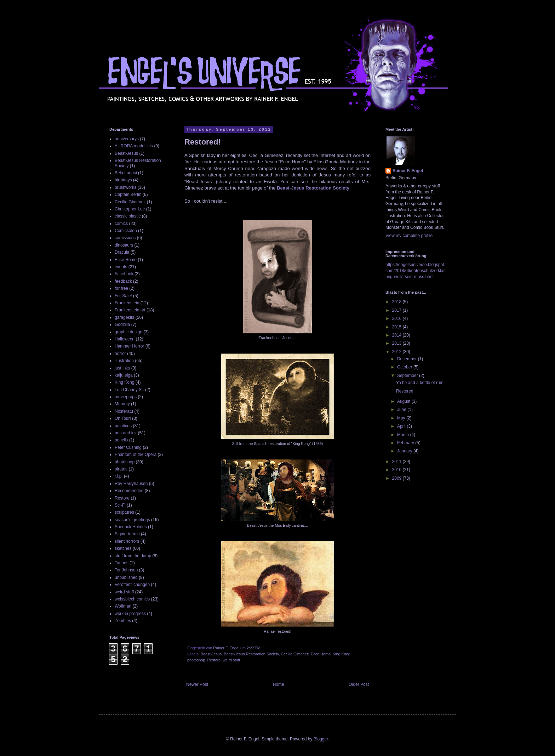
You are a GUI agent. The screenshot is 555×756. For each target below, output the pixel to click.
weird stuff (231, 660)
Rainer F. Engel (408, 171)
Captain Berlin (128, 194)
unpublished (126, 577)
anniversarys (127, 139)
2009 (397, 478)
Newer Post (197, 684)
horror (120, 354)
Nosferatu (124, 411)
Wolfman (123, 606)
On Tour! (123, 418)
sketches (123, 548)
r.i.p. (119, 476)
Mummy (122, 404)
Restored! (405, 391)
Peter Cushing (128, 447)
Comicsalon (126, 231)
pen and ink (126, 433)
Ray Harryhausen (131, 484)
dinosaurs (124, 245)
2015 (397, 327)
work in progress (130, 614)
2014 (397, 335)
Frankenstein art (130, 310)
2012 (397, 352)
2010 (397, 470)
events (121, 267)
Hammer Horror (129, 346)
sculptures (124, 512)
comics (121, 224)
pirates (121, 469)
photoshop (196, 660)
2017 (397, 310)
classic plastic (128, 216)
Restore (214, 660)
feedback (123, 281)
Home (279, 684)
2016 (397, 318)
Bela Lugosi (126, 173)
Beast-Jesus (211, 654)
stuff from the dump (133, 556)
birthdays (123, 180)
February (406, 443)
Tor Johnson (126, 570)
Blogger (321, 739)
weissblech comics (132, 599)
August (404, 401)
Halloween (125, 339)
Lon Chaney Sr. (129, 390)
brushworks (125, 187)
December (408, 359)
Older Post (359, 684)
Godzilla (122, 325)
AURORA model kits (134, 146)
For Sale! (123, 296)
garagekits (124, 317)
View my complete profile (409, 236)
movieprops (126, 397)
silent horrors (127, 541)
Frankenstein (127, 303)
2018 (397, 302)
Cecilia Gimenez (295, 654)
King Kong (342, 654)
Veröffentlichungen (132, 585)
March (404, 435)
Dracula (122, 252)
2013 (397, 343)
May (402, 418)
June (402, 410)
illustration (124, 361)
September (408, 376)
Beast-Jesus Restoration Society (313, 188)
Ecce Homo (321, 654)
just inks (122, 368)
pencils (121, 440)
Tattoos (122, 563)
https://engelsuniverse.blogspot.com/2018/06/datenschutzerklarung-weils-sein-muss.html (415, 271)
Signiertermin (127, 534)
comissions (125, 238)
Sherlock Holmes (131, 527)
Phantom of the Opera (136, 455)
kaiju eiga (124, 375)
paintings (123, 426)
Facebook (124, 274)
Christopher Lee (130, 209)
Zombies (123, 621)
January (405, 451)
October (405, 367)
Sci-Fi (120, 505)
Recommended (129, 491)
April (402, 426)
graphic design (128, 332)
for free (121, 288)
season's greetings (132, 520)
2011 (397, 462)
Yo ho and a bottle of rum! (420, 383)
